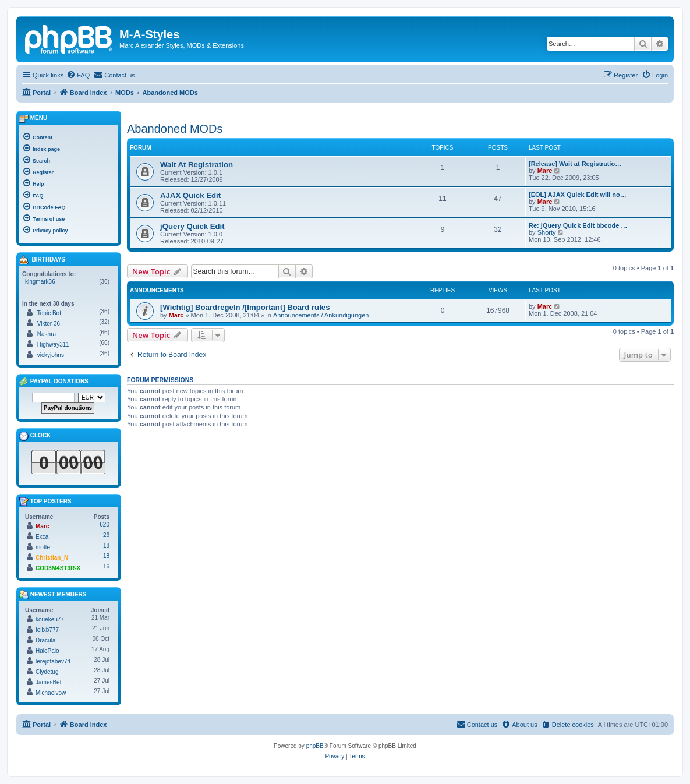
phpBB (315, 746)
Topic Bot (49, 313)
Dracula (45, 640)
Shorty (547, 232)
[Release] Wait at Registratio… (575, 164)
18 (106, 545)
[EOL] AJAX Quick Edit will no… (578, 195)
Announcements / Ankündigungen (321, 315)
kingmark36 (40, 282)
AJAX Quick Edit (190, 195)
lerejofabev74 (53, 661)
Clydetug (47, 672)
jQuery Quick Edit (192, 226)
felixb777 (47, 630)
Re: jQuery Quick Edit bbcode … (578, 225)
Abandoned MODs (175, 129)
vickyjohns (51, 355)
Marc (545, 171)
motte (43, 547)
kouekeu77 (50, 619)
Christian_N (52, 558)
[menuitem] (78, 75)
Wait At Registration (197, 165)
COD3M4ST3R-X (58, 568)
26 (106, 535)
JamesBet (48, 682)
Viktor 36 (49, 324)
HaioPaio (47, 651)
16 (106, 566)
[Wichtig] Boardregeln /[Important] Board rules (245, 307)
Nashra (47, 334)
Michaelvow (51, 693)
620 (105, 525)
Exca (42, 537)
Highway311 (53, 345)
